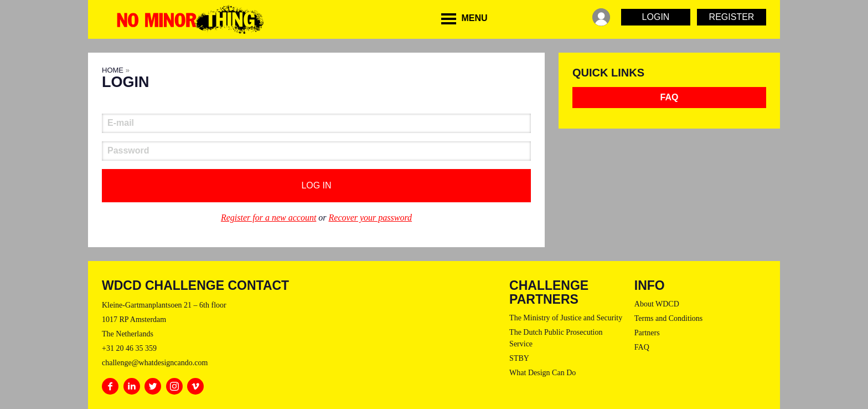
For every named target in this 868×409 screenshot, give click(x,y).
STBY (519, 358)
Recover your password (371, 218)
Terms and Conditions (668, 318)
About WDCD (657, 304)
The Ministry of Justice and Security (566, 318)
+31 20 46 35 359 (129, 348)
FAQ (670, 97)
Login (656, 17)
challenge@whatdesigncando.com (155, 363)
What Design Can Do (542, 373)
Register (732, 17)
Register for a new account (268, 218)
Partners (647, 333)
